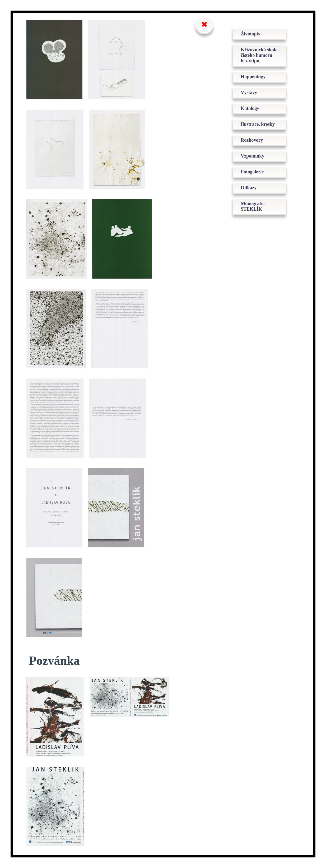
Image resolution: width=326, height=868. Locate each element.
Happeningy (253, 77)
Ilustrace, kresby (258, 124)
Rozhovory (252, 140)
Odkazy (249, 188)
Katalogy (250, 108)
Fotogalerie (252, 172)
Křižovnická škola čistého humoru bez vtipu (259, 55)
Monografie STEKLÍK (253, 206)
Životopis (250, 34)
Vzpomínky (252, 156)
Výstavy (249, 93)
